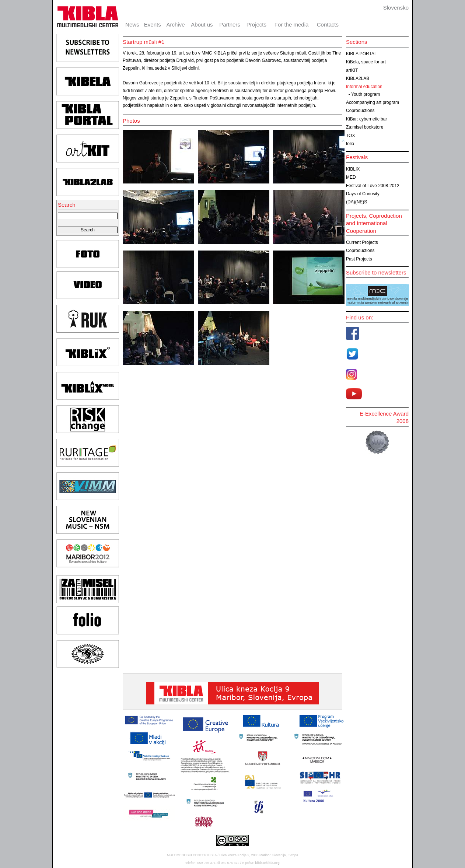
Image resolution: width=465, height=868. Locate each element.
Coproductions (360, 111)
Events (153, 24)
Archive (176, 24)
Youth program (366, 94)
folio (350, 144)
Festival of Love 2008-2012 (373, 186)
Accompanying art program (373, 102)
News (132, 24)
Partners (230, 24)
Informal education (364, 87)
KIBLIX (353, 169)
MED (351, 177)
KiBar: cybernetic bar (366, 119)
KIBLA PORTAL (361, 54)
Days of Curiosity (363, 194)
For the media (292, 24)
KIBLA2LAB (358, 78)
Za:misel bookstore (365, 127)
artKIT (352, 70)
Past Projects (359, 259)
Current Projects (362, 242)
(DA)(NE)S (356, 202)
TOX (350, 136)
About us (202, 24)
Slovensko (396, 8)
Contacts (328, 24)
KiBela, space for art (366, 62)
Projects (256, 24)
